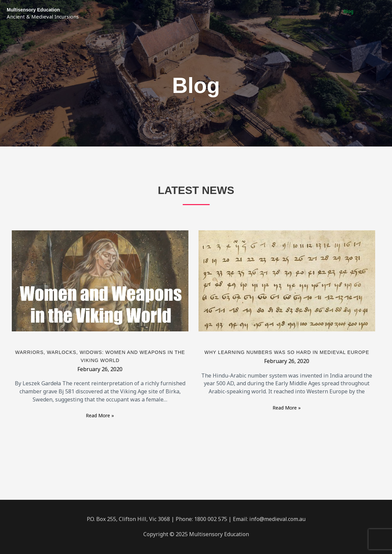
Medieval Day (283, 11)
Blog (348, 11)
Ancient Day (320, 11)
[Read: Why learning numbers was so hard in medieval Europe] (287, 280)
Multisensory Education (33, 10)
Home (229, 11)
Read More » (100, 415)
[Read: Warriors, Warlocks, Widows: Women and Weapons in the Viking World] (100, 280)
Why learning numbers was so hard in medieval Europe (287, 352)
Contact (372, 11)
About (252, 11)
